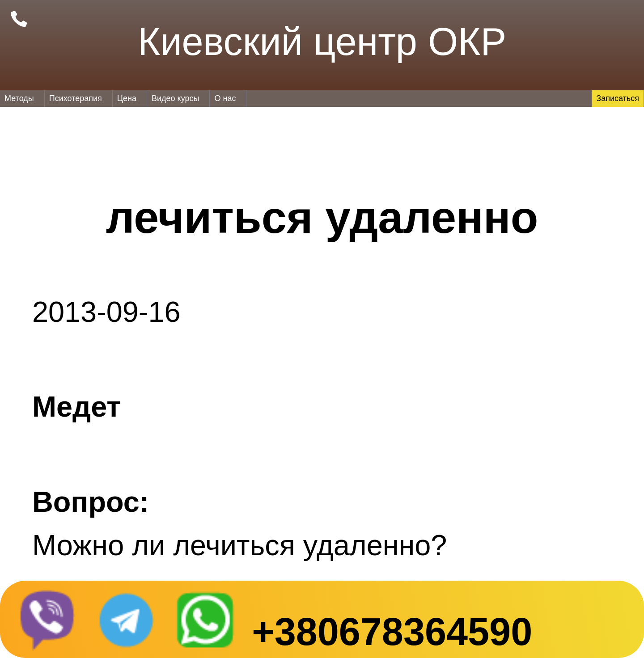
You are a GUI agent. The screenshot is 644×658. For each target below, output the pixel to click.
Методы (19, 98)
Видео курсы (175, 98)
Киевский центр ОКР (322, 42)
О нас (225, 98)
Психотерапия (76, 98)
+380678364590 (392, 632)
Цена (127, 98)
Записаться (618, 98)
